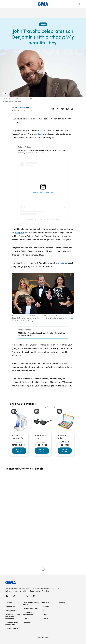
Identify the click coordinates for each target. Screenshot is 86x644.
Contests (9, 602)
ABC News (45, 606)
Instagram (43, 134)
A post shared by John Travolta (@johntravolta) (43, 219)
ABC (43, 610)
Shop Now (19, 451)
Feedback (27, 623)
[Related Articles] (43, 150)
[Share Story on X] (58, 109)
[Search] (79, 4)
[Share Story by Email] (67, 109)
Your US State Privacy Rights (31, 603)
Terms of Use (10, 606)
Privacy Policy (11, 610)
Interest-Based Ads (31, 608)
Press (25, 619)
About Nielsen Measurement (28, 613)
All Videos (45, 614)
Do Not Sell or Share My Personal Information (13, 616)
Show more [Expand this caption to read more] (69, 318)
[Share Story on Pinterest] (62, 109)
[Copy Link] (72, 109)
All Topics (45, 619)
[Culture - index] (43, 24)
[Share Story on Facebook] (53, 109)
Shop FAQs (45, 602)
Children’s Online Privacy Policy (12, 624)
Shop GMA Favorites (23, 403)
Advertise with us (12, 629)
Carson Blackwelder (21, 107)
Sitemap (62, 602)
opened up (62, 263)
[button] (6, 4)
